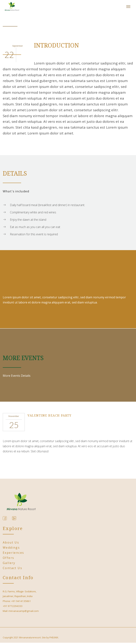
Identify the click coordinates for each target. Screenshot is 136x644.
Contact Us (12, 568)
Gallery (9, 563)
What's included (16, 191)
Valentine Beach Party (50, 415)
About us (11, 542)
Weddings (11, 548)
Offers (8, 558)
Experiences (13, 553)
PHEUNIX (54, 637)
